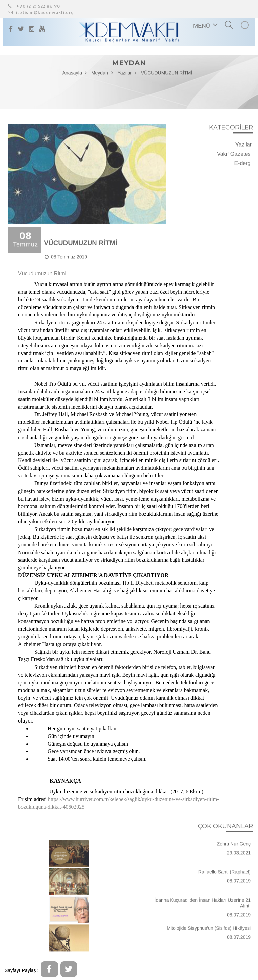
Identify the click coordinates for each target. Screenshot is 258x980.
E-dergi (243, 164)
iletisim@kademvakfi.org (41, 13)
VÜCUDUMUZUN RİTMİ (167, 74)
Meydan (100, 74)
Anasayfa (72, 74)
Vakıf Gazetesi (234, 155)
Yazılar (124, 74)
